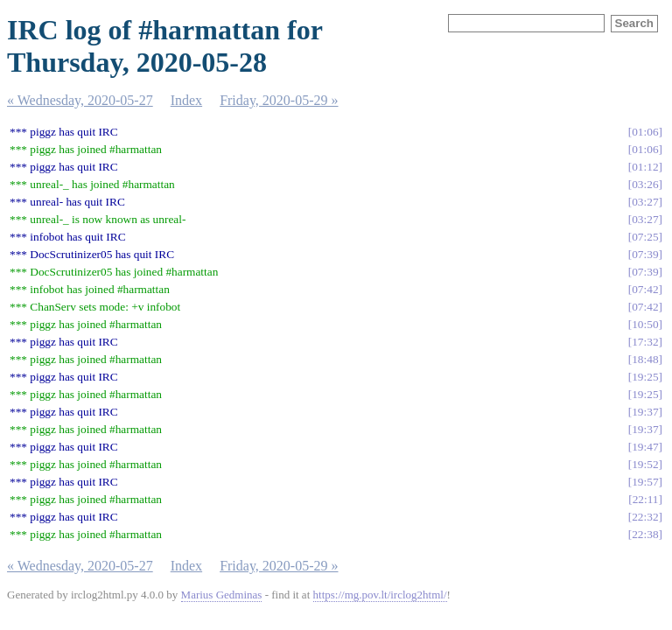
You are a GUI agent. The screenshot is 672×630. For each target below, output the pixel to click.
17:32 (645, 342)
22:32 (645, 517)
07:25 (645, 237)
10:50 (645, 324)
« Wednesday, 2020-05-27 (80, 100)
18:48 (645, 359)
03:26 (645, 184)
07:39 (645, 254)
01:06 (645, 132)
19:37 (645, 412)
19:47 (645, 447)
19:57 (645, 482)
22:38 (645, 534)
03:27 (645, 202)
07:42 (645, 289)
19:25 (645, 377)
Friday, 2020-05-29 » (279, 100)
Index (186, 100)
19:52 (645, 464)
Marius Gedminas (222, 595)
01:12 (645, 167)
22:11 (646, 499)
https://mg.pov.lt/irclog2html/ (380, 595)
